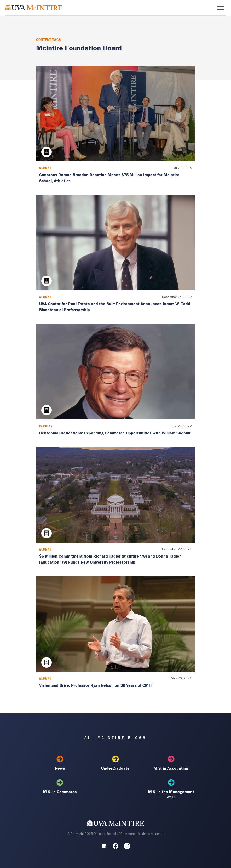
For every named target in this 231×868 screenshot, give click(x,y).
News (60, 763)
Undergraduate (115, 763)
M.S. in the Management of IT (171, 789)
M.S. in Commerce (60, 787)
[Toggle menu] (221, 8)
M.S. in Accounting (171, 763)
